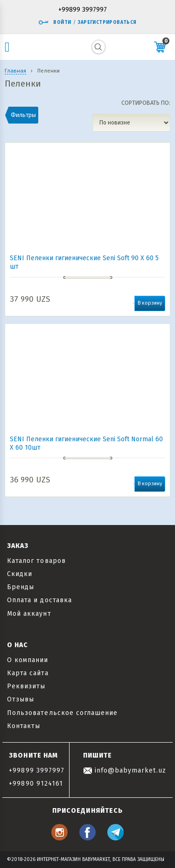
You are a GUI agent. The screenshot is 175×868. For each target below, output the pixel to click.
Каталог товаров (36, 561)
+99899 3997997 (83, 10)
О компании (28, 660)
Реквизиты (26, 686)
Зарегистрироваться (107, 22)
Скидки (20, 574)
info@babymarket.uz (125, 770)
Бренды (21, 587)
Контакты (24, 726)
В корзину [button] (150, 303)
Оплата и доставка (39, 600)
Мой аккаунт (29, 614)
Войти (55, 22)
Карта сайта (28, 673)
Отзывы (21, 699)
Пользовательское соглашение (62, 713)
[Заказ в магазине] (131, 123)
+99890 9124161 (36, 784)
